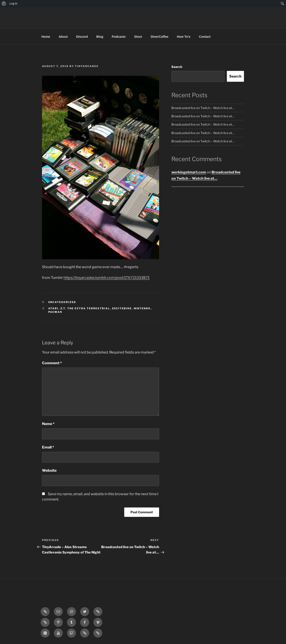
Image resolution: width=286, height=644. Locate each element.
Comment (52, 363)
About (63, 37)
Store (138, 37)
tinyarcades (87, 66)
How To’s (184, 37)
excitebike (122, 308)
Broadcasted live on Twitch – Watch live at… (203, 108)
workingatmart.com (189, 172)
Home (46, 37)
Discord (82, 37)
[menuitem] (4, 4)
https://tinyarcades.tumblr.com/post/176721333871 (106, 278)
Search (177, 67)
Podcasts (119, 37)
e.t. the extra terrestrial (85, 308)
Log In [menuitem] (13, 3)
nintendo (142, 308)
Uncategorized (62, 302)
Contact (205, 37)
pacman (55, 312)
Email (48, 447)
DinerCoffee (159, 37)
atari (53, 308)
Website (49, 470)
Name (48, 424)
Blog (100, 37)
